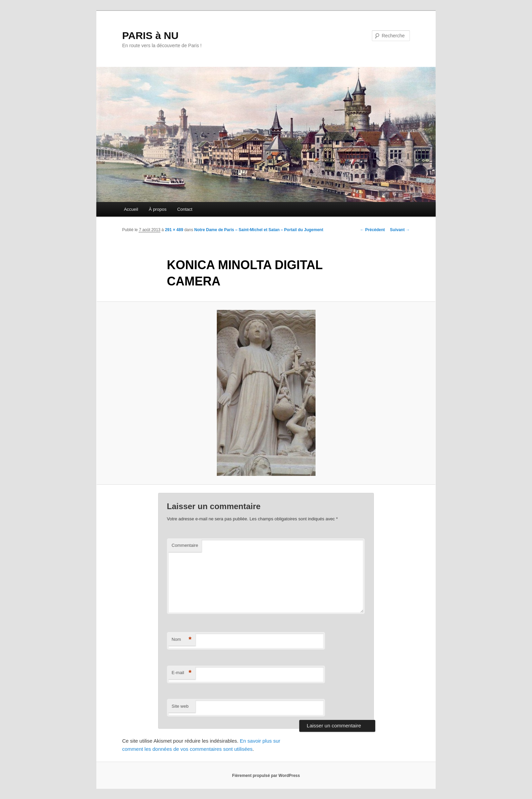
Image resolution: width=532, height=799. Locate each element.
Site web (180, 706)
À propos (158, 209)
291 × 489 (174, 230)
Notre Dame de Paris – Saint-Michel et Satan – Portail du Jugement (259, 230)
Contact (185, 209)
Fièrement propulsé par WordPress (266, 776)
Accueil (131, 209)
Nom (182, 640)
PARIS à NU (150, 35)
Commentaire (185, 545)
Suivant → (400, 230)
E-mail (182, 673)
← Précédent (372, 230)
